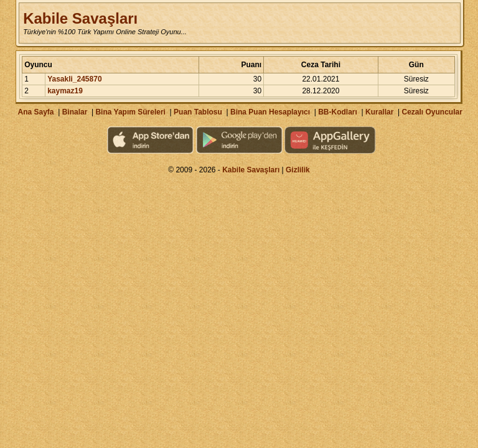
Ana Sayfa (35, 112)
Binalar (75, 112)
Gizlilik (298, 170)
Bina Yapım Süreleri (130, 112)
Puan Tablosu (198, 112)
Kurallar (379, 112)
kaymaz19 (65, 91)
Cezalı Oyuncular (432, 112)
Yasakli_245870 (74, 79)
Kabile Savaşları (80, 18)
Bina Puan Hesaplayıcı (270, 112)
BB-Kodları (338, 112)
